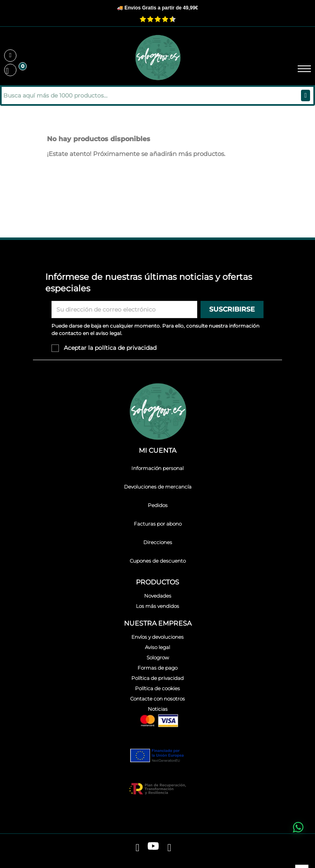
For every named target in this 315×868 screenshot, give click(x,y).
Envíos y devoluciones (157, 637)
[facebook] (137, 848)
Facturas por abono (158, 524)
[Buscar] (57, 95)
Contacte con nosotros (157, 699)
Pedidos (158, 505)
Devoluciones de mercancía (158, 487)
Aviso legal (157, 647)
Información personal (157, 468)
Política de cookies (157, 688)
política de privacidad (126, 348)
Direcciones (158, 542)
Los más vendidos (157, 606)
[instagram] (169, 848)
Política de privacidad (157, 678)
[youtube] (153, 848)
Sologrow (158, 657)
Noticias (158, 709)
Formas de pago (157, 668)
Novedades (158, 596)
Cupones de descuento (158, 561)
